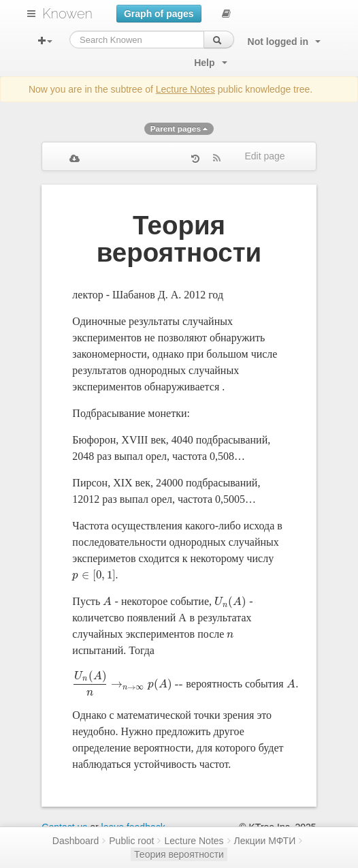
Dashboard (76, 841)
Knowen (67, 14)
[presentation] (94, 575)
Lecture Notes (185, 89)
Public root (131, 841)
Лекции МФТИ (265, 841)
